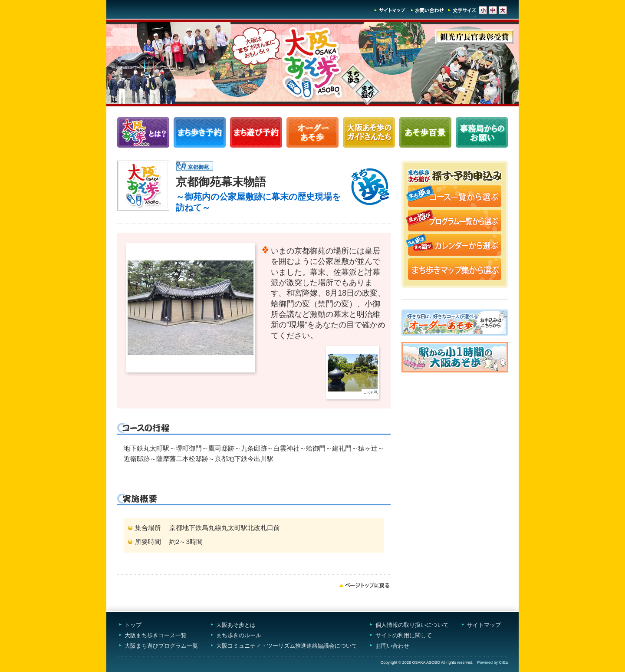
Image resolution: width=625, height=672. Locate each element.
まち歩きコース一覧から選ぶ (455, 197)
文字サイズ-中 (493, 10)
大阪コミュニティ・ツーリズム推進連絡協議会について (287, 646)
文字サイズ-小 (483, 10)
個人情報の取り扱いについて (412, 625)
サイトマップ (390, 10)
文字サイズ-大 (503, 10)
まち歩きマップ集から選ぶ (455, 270)
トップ (133, 625)
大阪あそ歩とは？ (143, 132)
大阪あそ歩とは (236, 625)
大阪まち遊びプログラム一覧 (161, 646)
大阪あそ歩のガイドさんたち (369, 132)
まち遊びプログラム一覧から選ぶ (455, 221)
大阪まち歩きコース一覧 (156, 635)
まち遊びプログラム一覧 (256, 132)
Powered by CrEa (492, 662)
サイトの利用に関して (404, 635)
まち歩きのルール (239, 635)
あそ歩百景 (425, 132)
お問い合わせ (428, 10)
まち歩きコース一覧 (200, 132)
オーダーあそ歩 (312, 132)
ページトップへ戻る (365, 585)
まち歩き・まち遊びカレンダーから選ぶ (455, 246)
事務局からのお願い (482, 132)
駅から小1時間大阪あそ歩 (455, 357)
